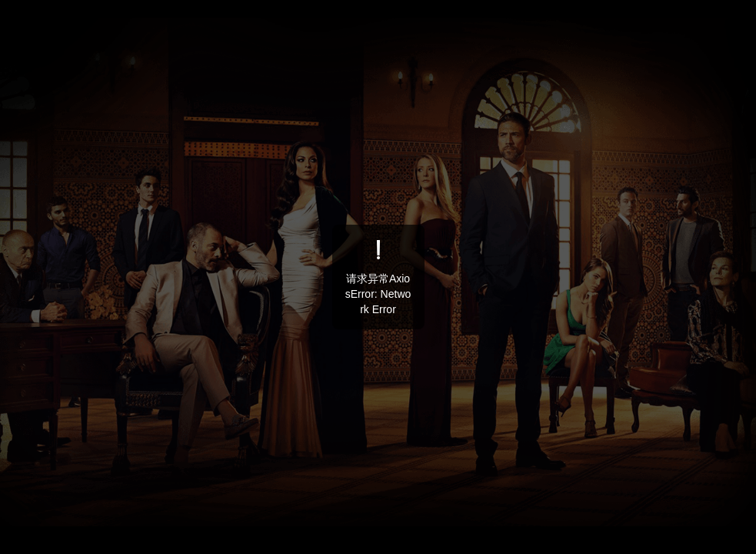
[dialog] (378, 277)
